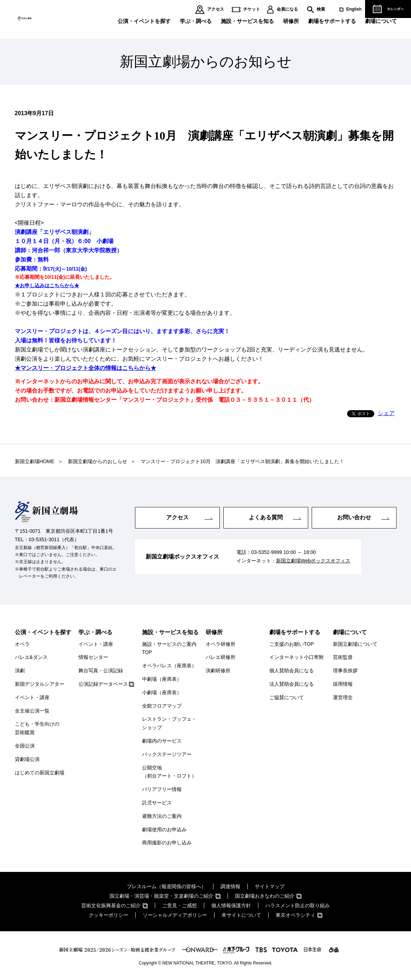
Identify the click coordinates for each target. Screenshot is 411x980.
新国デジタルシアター (40, 684)
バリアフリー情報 (162, 789)
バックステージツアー (167, 754)
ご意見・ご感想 (180, 905)
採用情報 (343, 684)
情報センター (93, 657)
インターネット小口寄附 (296, 657)
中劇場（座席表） (162, 679)
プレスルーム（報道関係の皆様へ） (166, 886)
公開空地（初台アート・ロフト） (169, 772)
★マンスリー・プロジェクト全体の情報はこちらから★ (86, 368)
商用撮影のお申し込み (167, 843)
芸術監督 (343, 657)
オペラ (22, 644)
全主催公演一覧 (32, 711)
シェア (386, 413)
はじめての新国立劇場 (40, 773)
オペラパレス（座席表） (169, 666)
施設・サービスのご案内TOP (169, 648)
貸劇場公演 (27, 759)
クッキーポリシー (108, 915)
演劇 (20, 671)
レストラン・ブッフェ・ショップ (169, 723)
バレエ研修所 (221, 657)
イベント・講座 (32, 697)
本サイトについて (241, 915)
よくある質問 (266, 517)
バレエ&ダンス (31, 657)
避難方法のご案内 (162, 816)
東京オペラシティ (295, 915)
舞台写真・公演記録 (101, 671)
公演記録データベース (103, 684)
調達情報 (230, 886)
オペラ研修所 (221, 644)
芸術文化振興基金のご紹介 (111, 905)
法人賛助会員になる (292, 684)
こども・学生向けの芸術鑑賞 (37, 728)
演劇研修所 (218, 671)
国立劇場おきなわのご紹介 (265, 896)
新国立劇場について (355, 644)
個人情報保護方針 (231, 905)
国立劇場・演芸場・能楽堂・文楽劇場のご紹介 (162, 896)
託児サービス (157, 803)
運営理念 (343, 697)
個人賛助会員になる (292, 671)
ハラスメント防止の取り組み (298, 905)
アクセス (216, 9)
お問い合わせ (354, 517)
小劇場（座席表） (162, 692)
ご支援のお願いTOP (292, 644)
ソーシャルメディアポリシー (175, 915)
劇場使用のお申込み (164, 830)
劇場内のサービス (162, 741)
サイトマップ (270, 886)
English (354, 9)
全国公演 (25, 746)
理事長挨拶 (345, 671)
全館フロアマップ (162, 706)
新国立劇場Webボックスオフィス (313, 561)
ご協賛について (287, 697)
